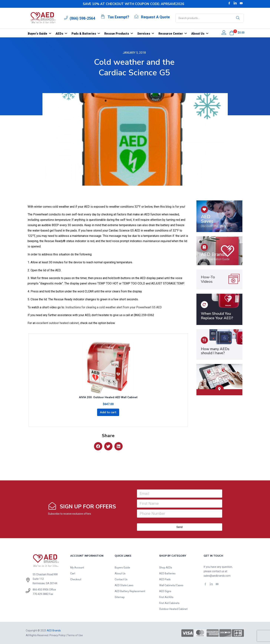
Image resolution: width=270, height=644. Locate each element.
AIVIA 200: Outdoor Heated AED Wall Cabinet (108, 397)
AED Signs (165, 591)
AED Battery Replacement (130, 591)
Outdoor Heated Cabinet (173, 609)
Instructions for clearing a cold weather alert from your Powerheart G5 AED (114, 307)
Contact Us (121, 579)
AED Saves (207, 219)
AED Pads (165, 579)
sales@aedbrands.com (217, 576)
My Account (77, 568)
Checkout (76, 579)
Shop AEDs (166, 568)
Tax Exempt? (118, 17)
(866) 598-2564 (82, 18)
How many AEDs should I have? (215, 351)
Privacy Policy (57, 635)
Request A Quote (155, 17)
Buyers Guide (122, 568)
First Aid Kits (166, 597)
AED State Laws (124, 585)
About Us (120, 573)
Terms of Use (75, 635)
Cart (73, 573)
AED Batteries (167, 573)
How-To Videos (208, 279)
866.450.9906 (41, 590)
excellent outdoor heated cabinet (58, 323)
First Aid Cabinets (169, 603)
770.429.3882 (41, 594)
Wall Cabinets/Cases (171, 585)
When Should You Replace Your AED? (217, 316)
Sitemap (120, 597)
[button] (232, 33)
